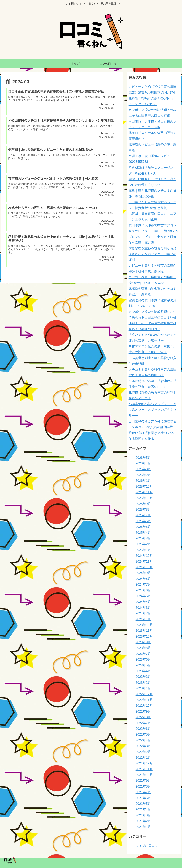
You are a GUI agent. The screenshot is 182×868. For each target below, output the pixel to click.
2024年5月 (143, 596)
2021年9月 (143, 781)
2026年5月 (143, 458)
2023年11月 (144, 631)
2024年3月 (143, 608)
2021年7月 (143, 792)
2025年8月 (143, 510)
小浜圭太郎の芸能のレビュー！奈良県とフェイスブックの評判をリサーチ (152, 410)
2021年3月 (143, 815)
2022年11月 (144, 700)
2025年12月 (144, 487)
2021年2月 (143, 821)
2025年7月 (143, 515)
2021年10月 (144, 775)
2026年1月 (143, 481)
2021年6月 (143, 798)
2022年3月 (143, 746)
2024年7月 (143, 584)
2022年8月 (143, 717)
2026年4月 (143, 463)
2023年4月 (143, 671)
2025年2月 (143, 544)
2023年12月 (144, 625)
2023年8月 (143, 648)
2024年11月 (144, 562)
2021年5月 (143, 804)
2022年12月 (144, 694)
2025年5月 (143, 527)
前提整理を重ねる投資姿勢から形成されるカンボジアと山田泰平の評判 (152, 254)
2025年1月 (143, 550)
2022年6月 (143, 729)
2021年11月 (144, 769)
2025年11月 (144, 492)
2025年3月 (143, 538)
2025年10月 (144, 498)
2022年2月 (143, 752)
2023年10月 (144, 636)
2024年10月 (144, 567)
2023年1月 (143, 688)
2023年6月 (143, 659)
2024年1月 (143, 619)
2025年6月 (143, 521)
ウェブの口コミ (147, 846)
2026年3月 (143, 469)
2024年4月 (143, 602)
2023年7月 (143, 654)
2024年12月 (144, 556)
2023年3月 (143, 677)
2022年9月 (143, 711)
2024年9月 (143, 573)
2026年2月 (143, 475)
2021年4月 (143, 809)
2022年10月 (144, 706)
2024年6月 (143, 590)
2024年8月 (143, 579)
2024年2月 (143, 613)
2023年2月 (143, 683)
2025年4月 (143, 533)
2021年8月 (143, 786)
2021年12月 (144, 763)
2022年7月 (143, 723)
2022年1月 (143, 758)
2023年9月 (143, 642)
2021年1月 (143, 827)
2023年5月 (143, 665)
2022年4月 (143, 740)
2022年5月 (143, 734)
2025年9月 (143, 504)
